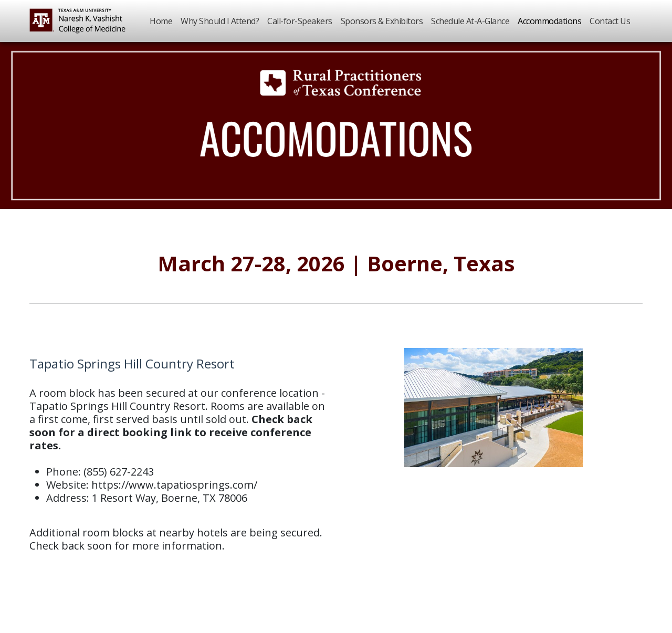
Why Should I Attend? (220, 21)
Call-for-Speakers (300, 21)
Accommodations (549, 21)
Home (161, 21)
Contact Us (610, 21)
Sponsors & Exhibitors (382, 21)
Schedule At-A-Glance (470, 21)
